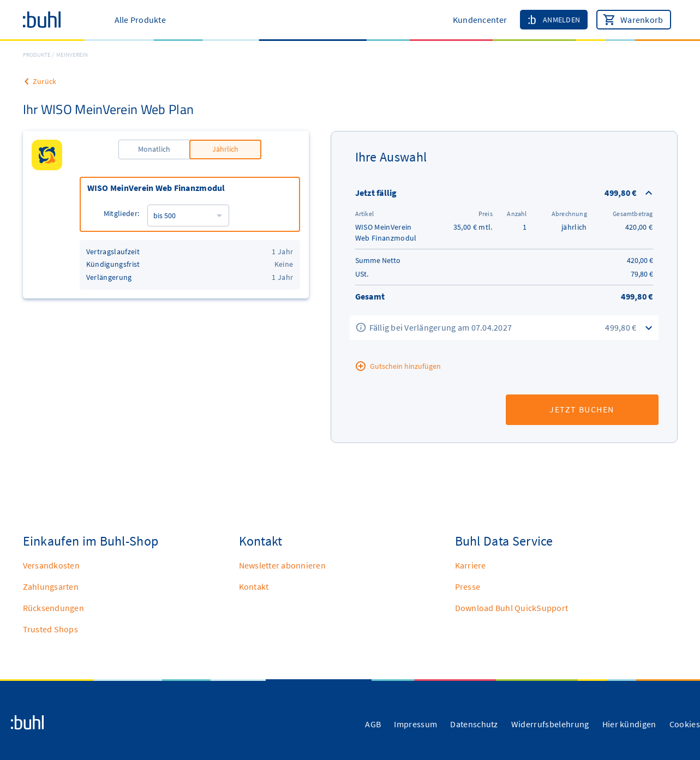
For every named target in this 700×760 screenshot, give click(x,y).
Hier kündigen (629, 724)
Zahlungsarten (51, 587)
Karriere (471, 565)
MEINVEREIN (72, 55)
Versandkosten (51, 565)
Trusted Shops (50, 629)
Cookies (685, 724)
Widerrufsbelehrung (550, 724)
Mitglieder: (122, 213)
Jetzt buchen (582, 409)
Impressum (415, 724)
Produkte (37, 55)
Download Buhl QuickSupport (512, 608)
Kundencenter (480, 20)
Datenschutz (474, 724)
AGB (373, 724)
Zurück (45, 81)
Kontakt (254, 587)
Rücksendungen (53, 608)
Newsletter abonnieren (282, 565)
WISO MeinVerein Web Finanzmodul (156, 188)
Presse (468, 587)
